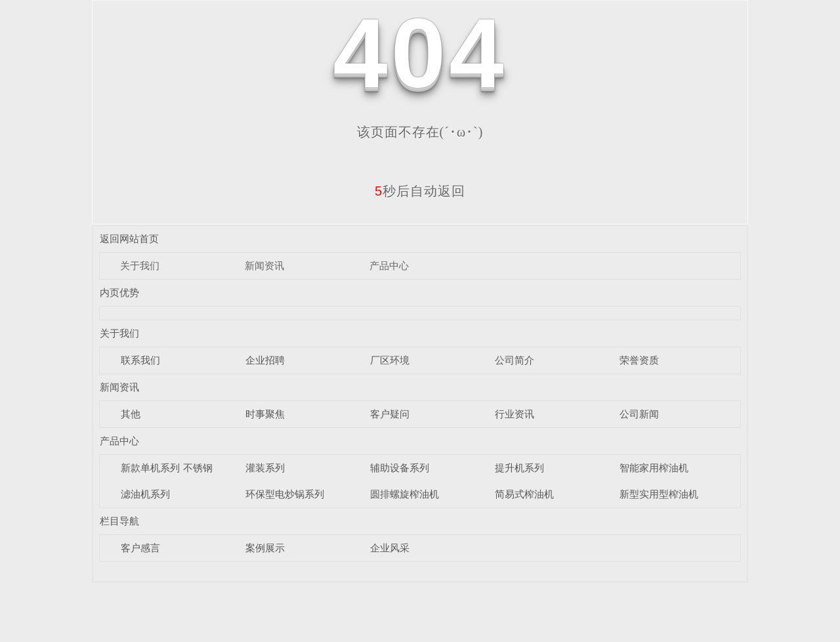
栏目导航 (119, 521)
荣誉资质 (639, 360)
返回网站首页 (129, 239)
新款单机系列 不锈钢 (166, 468)
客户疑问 (390, 414)
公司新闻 (639, 414)
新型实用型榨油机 (659, 494)
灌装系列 (265, 468)
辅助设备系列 (400, 468)
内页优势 (119, 292)
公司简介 (514, 360)
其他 (131, 414)
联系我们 (140, 360)
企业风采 (390, 548)
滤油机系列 (145, 494)
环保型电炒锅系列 (285, 494)
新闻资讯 (264, 266)
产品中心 (389, 266)
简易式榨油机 (524, 494)
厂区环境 (390, 360)
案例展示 (265, 548)
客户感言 (140, 548)
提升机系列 (519, 468)
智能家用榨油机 (654, 468)
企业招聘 (265, 360)
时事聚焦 (265, 414)
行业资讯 (514, 414)
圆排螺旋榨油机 (405, 494)
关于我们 (140, 266)
